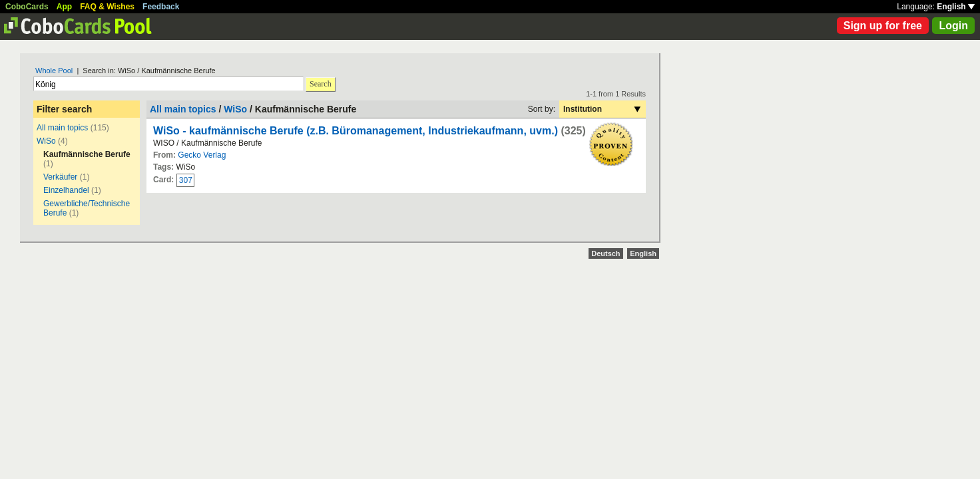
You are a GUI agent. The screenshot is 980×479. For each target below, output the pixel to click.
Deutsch (606, 253)
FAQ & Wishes (107, 7)
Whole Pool (54, 71)
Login (953, 26)
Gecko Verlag (202, 155)
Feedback (161, 7)
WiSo (46, 141)
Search (321, 84)
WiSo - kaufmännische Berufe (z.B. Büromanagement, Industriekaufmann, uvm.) (356, 131)
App (64, 7)
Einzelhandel (66, 190)
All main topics (62, 128)
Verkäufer (60, 177)
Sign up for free (883, 26)
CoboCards (27, 7)
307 (186, 180)
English (956, 7)
